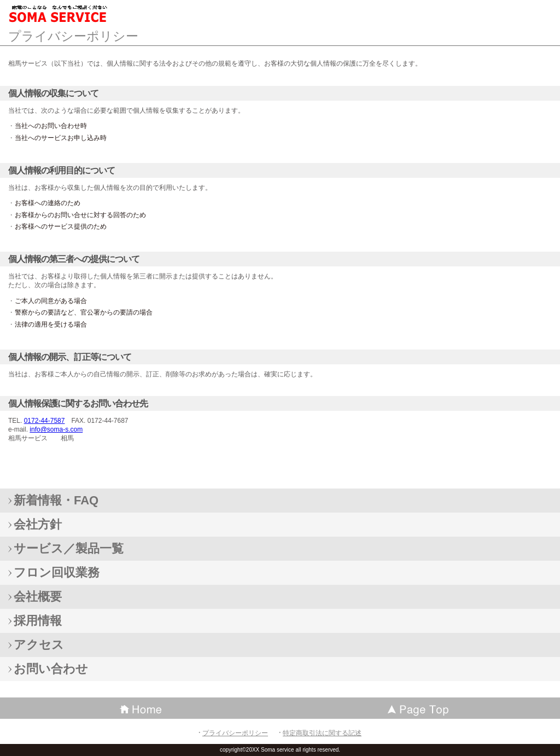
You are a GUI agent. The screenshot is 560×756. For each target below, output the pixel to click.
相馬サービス (87, 13)
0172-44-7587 (45, 421)
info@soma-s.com (56, 429)
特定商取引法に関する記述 (322, 733)
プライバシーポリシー (235, 733)
